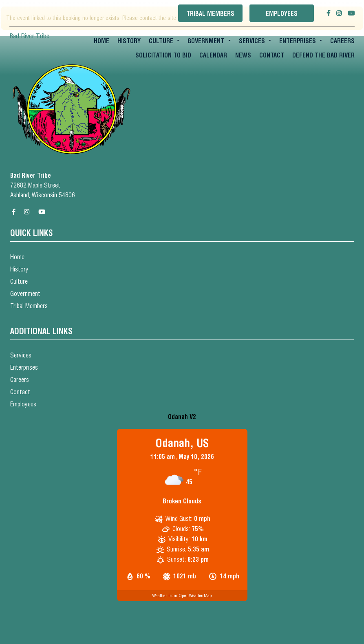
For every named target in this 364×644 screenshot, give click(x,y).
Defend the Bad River (323, 55)
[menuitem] (101, 41)
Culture (161, 41)
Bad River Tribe (29, 36)
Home (101, 41)
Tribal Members (210, 14)
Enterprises (298, 41)
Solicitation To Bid (163, 55)
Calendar (213, 55)
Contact (272, 55)
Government (206, 41)
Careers (342, 41)
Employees (282, 14)
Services (252, 41)
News (243, 55)
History (129, 41)
